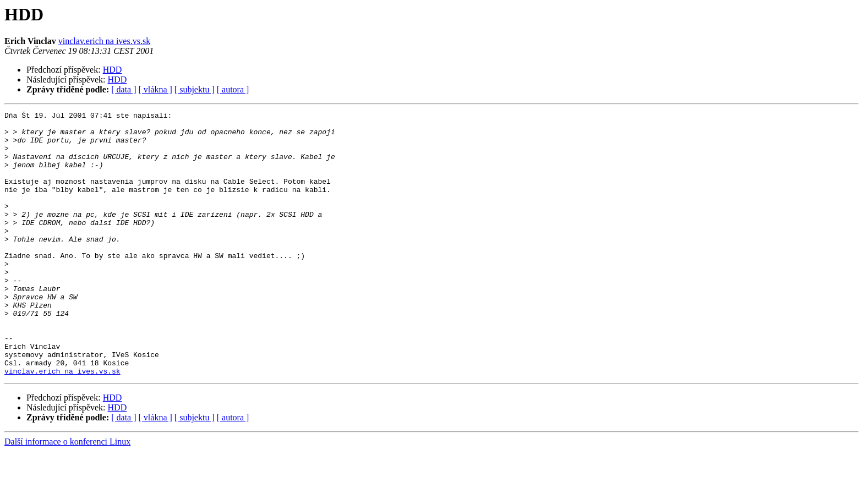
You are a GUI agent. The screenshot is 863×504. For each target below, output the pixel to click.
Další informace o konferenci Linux (67, 494)
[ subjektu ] (195, 89)
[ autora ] (233, 89)
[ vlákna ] (155, 89)
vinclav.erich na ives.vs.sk (104, 41)
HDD (113, 70)
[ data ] (124, 89)
